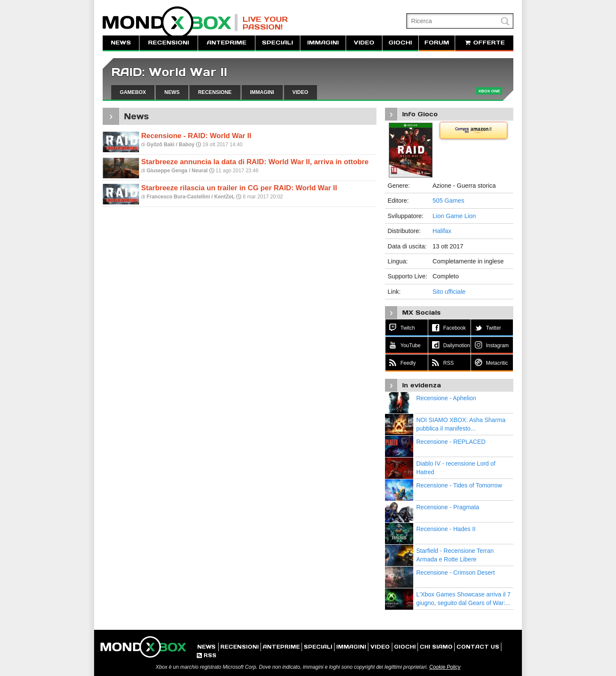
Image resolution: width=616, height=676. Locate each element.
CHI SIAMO (436, 647)
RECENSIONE (215, 92)
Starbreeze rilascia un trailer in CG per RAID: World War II (239, 188)
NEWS (121, 43)
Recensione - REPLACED (451, 442)
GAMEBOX (133, 92)
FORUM (437, 43)
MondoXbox (170, 22)
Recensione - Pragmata (448, 507)
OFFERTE (484, 43)
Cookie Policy (445, 667)
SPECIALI (277, 43)
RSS (207, 655)
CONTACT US (478, 647)
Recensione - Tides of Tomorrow (459, 485)
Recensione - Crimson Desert (456, 573)
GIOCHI (400, 43)
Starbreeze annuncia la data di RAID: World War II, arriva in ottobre (255, 162)
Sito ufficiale (449, 292)
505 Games (448, 201)
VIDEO (364, 43)
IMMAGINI (323, 43)
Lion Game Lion (454, 216)
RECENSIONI (169, 43)
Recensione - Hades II (446, 529)
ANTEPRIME (227, 43)
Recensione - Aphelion (446, 398)
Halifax (442, 231)
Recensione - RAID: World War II (196, 136)
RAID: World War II (169, 72)
